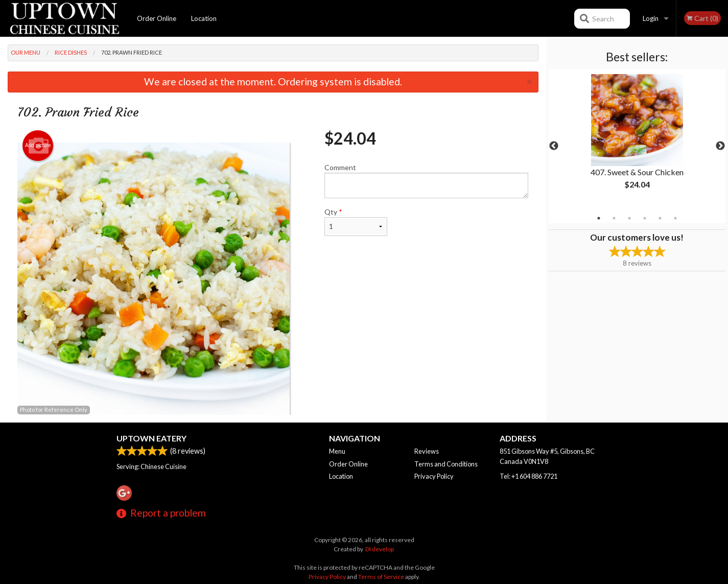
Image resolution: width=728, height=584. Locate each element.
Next (720, 146)
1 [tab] (599, 218)
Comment (426, 181)
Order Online (157, 18)
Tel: (529, 476)
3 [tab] (629, 218)
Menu (337, 451)
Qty (356, 222)
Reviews (427, 451)
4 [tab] (645, 218)
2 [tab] (614, 218)
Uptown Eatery (151, 438)
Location (204, 18)
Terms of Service (381, 577)
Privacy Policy (434, 476)
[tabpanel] (637, 140)
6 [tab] (675, 218)
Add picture (38, 146)
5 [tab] (660, 218)
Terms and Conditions (446, 464)
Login (651, 18)
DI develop (380, 549)
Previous (554, 146)
